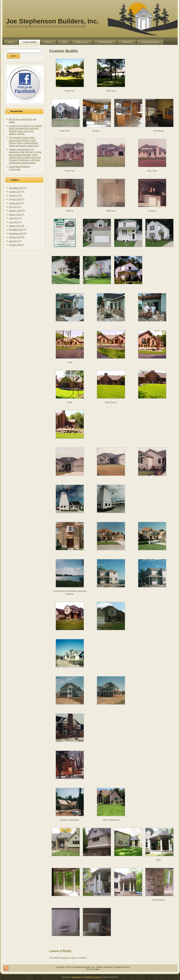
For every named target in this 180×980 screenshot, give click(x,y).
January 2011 (15, 226)
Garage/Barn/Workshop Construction (19, 168)
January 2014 (15, 214)
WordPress (76, 977)
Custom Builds (64, 51)
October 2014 (15, 199)
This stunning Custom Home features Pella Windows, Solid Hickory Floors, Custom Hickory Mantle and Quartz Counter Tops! (24, 141)
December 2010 (16, 230)
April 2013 (14, 218)
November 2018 (16, 188)
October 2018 (15, 192)
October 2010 (15, 237)
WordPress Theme (93, 977)
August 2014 (15, 203)
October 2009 (15, 245)
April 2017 (14, 195)
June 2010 (13, 241)
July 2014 (13, 207)
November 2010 (16, 233)
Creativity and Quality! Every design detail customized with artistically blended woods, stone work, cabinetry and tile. (25, 130)
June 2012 (13, 222)
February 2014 (15, 211)
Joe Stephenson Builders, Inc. (52, 21)
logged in (65, 958)
